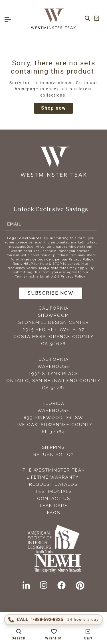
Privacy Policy (73, 277)
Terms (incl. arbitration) (36, 277)
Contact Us (54, 499)
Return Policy (54, 455)
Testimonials (54, 491)
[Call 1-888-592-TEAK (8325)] (53, 620)
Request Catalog (54, 484)
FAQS (54, 513)
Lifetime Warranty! (53, 477)
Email (14, 224)
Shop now (53, 108)
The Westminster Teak (54, 470)
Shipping (53, 447)
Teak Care (53, 506)
